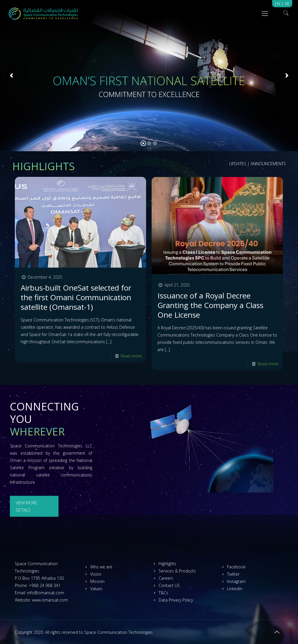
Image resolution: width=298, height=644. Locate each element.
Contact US (166, 585)
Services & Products (174, 571)
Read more (131, 356)
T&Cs (160, 593)
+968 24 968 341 (45, 585)
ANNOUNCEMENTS (268, 164)
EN (278, 4)
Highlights (164, 564)
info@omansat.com (46, 593)
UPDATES (238, 164)
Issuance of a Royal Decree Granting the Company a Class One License (210, 305)
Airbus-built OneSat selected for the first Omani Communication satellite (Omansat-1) (76, 297)
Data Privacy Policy (172, 600)
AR (287, 4)
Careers (162, 578)
